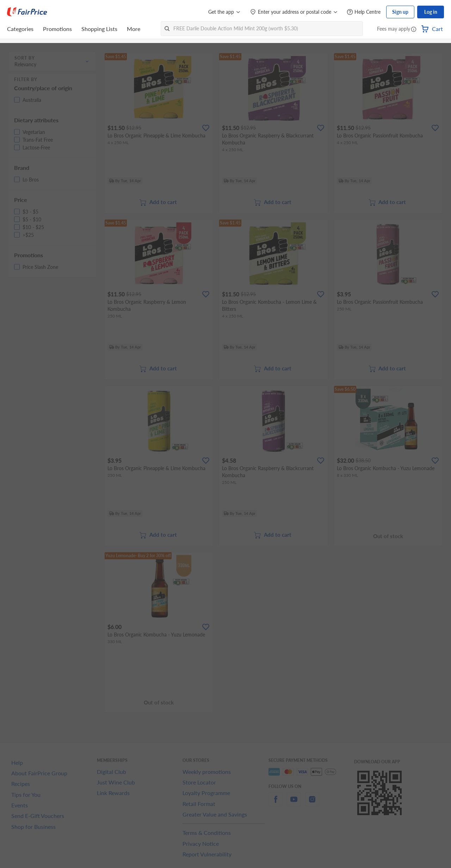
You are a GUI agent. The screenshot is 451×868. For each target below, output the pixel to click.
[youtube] (294, 803)
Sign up (400, 12)
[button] (414, 30)
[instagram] (312, 803)
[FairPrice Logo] (27, 12)
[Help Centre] (364, 12)
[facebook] (276, 803)
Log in (431, 12)
